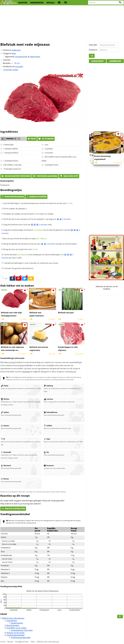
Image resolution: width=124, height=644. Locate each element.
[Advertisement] (62, 23)
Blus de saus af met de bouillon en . (25, 239)
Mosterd (6, 465)
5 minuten (65, 219)
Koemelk (6, 452)
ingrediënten (37, 3)
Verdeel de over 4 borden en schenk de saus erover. (31, 263)
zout (46, 145)
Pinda (5, 386)
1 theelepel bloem (11, 161)
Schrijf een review (11, 70)
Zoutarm (49, 465)
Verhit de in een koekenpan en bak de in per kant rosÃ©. (37, 256)
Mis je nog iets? (69, 176)
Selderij (48, 386)
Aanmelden (115, 61)
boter (20, 255)
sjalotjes (23, 209)
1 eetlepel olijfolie (11, 149)
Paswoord (93, 50)
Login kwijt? (98, 61)
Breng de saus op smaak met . (21, 249)
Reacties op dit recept (15, 633)
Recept (10, 642)
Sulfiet (48, 426)
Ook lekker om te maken (16, 628)
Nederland (16, 50)
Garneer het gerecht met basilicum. (19, 268)
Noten (5, 479)
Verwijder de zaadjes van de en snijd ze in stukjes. (29, 214)
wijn (39, 239)
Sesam (5, 426)
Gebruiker (93, 45)
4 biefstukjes (9, 145)
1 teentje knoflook (11, 153)
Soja (47, 439)
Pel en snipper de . (15, 209)
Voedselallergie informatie (22, 630)
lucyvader (19, 66)
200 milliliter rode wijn (13, 165)
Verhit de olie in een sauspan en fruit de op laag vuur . (37, 219)
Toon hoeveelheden (13, 197)
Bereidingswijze (13, 625)
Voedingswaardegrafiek (21, 638)
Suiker (5, 412)
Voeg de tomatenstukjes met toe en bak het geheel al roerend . (41, 232)
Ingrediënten (12, 621)
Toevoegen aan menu (45, 176)
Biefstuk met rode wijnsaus (13, 618)
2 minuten (42, 225)
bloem (35, 230)
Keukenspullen (17, 623)
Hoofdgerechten (22, 642)
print (32, 139)
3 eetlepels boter (52, 165)
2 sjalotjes (49, 149)
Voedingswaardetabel (15, 635)
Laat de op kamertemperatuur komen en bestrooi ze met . (38, 203)
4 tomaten (49, 153)
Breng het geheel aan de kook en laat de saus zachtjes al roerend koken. (40, 244)
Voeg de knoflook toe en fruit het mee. (28, 225)
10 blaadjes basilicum (12, 169)
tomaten (31, 214)
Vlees (14, 53)
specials (50, 3)
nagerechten (35, 57)
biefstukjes (15, 203)
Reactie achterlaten (13, 509)
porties (7, 60)
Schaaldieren (51, 412)
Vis (46, 452)
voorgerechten (21, 57)
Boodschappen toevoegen (16, 176)
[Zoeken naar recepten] (106, 3)
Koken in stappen (36, 197)
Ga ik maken (46, 139)
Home (3, 642)
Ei (3, 439)
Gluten (5, 399)
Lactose (48, 399)
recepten (23, 3)
